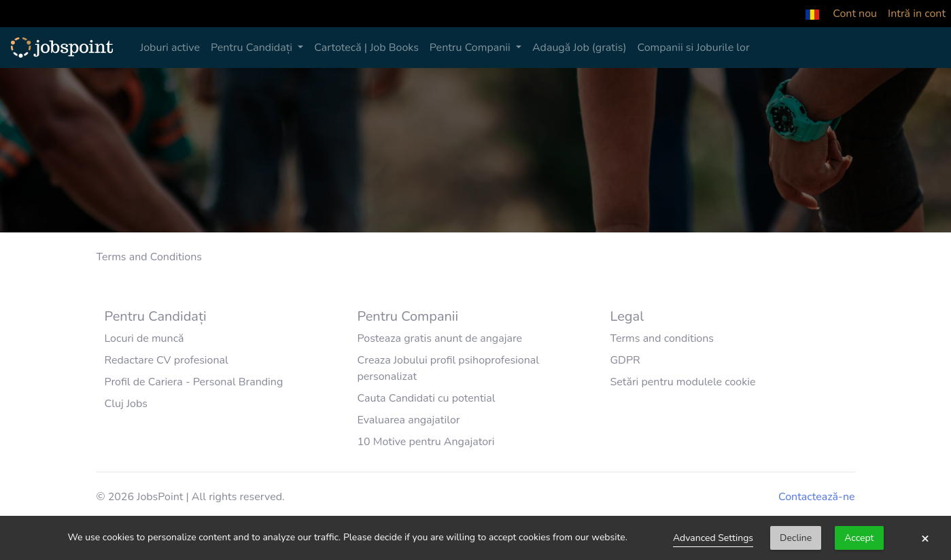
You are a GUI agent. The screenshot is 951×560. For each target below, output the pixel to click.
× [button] (925, 538)
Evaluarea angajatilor (408, 420)
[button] (812, 14)
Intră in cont (917, 14)
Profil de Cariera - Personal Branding (194, 382)
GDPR (625, 360)
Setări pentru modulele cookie (682, 382)
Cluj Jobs (126, 404)
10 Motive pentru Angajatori (426, 442)
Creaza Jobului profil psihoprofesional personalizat (448, 368)
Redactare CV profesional (167, 360)
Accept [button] (859, 538)
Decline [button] (796, 538)
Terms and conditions (662, 338)
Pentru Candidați (253, 48)
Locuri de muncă (144, 338)
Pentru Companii (471, 48)
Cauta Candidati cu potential (426, 398)
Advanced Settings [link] (713, 538)
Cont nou (855, 14)
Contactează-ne (816, 497)
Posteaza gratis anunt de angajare (439, 338)
